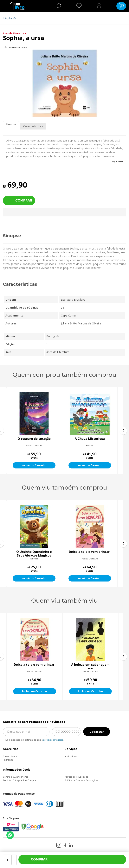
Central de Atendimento (16, 777)
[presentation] (123, 431)
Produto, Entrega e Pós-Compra (19, 780)
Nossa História (10, 756)
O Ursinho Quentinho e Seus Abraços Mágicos (90, 554)
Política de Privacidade (76, 777)
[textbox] (62, 18)
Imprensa (8, 760)
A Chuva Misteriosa (103, 439)
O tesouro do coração (47, 439)
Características (33, 126)
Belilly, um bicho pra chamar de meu (34, 554)
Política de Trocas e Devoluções (81, 780)
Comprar (24, 200)
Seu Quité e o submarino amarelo (34, 666)
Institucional (71, 756)
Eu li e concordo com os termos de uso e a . (33, 739)
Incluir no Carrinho (47, 465)
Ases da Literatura (14, 33)
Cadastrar (97, 732)
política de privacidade (53, 740)
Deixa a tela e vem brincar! (90, 665)
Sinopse (11, 124)
